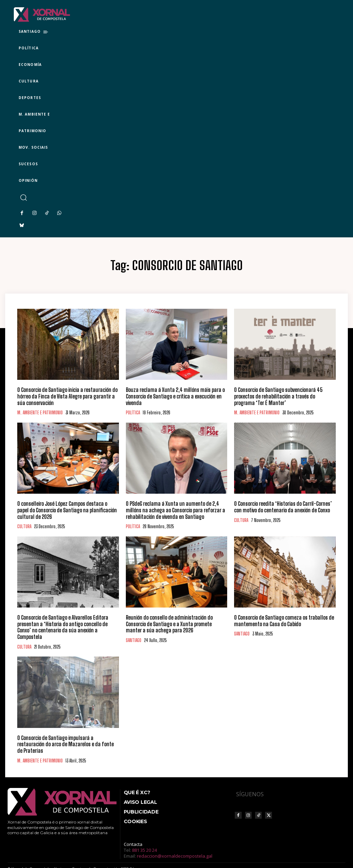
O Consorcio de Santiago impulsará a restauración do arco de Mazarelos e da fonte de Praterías (67, 732)
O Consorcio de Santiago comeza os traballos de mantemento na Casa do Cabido (282, 619)
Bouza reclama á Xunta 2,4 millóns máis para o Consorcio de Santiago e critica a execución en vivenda (172, 396)
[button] (23, 198)
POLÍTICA (133, 412)
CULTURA (24, 525)
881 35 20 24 (144, 835)
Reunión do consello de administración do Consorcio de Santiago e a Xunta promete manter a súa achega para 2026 (176, 622)
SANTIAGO (134, 638)
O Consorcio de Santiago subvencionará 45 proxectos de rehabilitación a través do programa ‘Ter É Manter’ (283, 396)
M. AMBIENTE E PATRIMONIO (40, 412)
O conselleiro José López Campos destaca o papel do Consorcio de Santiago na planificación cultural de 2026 (67, 509)
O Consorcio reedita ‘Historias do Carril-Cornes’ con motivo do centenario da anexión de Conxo (281, 506)
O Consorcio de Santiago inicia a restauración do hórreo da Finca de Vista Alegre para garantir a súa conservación (68, 396)
